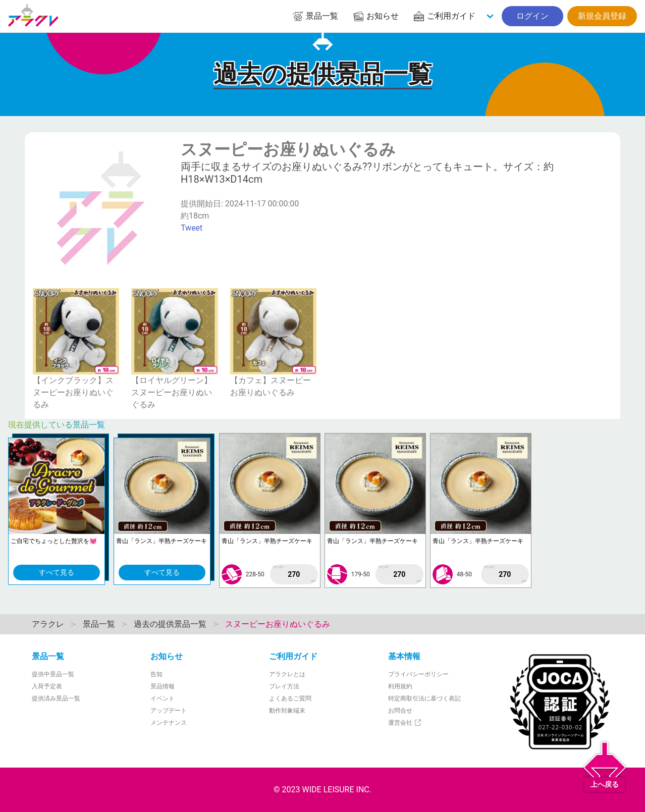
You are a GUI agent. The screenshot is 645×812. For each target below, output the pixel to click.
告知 (156, 674)
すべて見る (57, 572)
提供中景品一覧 (53, 674)
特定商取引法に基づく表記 (424, 698)
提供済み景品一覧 (56, 698)
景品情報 (163, 686)
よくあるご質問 (290, 698)
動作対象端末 (287, 711)
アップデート (169, 711)
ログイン (532, 16)
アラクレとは (287, 674)
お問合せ (400, 711)
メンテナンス (169, 723)
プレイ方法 (284, 686)
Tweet (192, 228)
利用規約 (400, 686)
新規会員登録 (602, 16)
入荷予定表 (47, 686)
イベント (163, 698)
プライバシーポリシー (418, 674)
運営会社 (405, 723)
